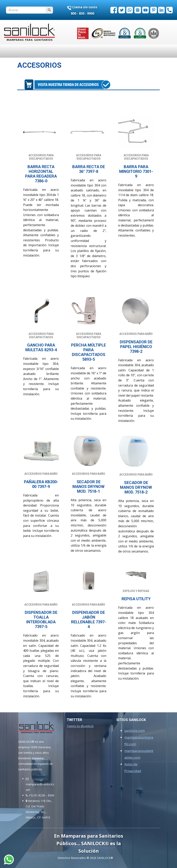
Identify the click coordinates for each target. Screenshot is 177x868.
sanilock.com (135, 731)
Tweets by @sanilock (80, 726)
